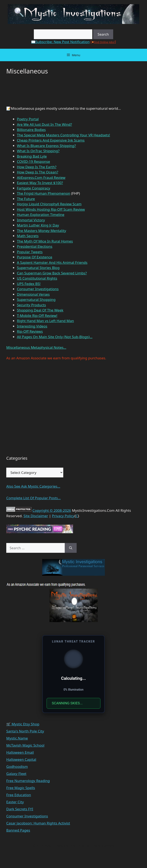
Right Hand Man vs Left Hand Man (45, 321)
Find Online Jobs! (104, 42)
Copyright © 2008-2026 (52, 510)
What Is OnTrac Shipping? (38, 151)
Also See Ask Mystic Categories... (33, 486)
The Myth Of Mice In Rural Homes (45, 241)
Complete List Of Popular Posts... (34, 498)
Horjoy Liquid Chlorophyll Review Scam (49, 204)
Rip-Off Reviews (30, 331)
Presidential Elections (35, 246)
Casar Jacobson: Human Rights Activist (38, 823)
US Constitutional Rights (37, 278)
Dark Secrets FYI (20, 809)
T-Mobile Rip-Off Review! (37, 316)
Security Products (31, 305)
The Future (26, 199)
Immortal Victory (31, 220)
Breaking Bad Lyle (32, 156)
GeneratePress (103, 846)
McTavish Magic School (25, 745)
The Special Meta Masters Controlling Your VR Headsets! (63, 135)
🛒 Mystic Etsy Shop (23, 724)
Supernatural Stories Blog (38, 268)
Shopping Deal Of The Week (40, 310)
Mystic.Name (17, 738)
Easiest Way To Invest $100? (40, 183)
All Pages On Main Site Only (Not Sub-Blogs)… (55, 337)
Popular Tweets (30, 252)
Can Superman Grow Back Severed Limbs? (52, 273)
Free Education (19, 795)
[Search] (71, 548)
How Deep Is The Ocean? (38, 172)
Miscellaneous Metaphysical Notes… (36, 347)
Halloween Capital (21, 759)
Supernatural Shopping (36, 300)
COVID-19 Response (34, 161)
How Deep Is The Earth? (37, 167)
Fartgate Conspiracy (34, 188)
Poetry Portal (28, 119)
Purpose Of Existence (35, 257)
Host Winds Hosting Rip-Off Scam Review (51, 209)
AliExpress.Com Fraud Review (41, 177)
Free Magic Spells (21, 788)
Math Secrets (28, 236)
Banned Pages (18, 830)
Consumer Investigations (38, 289)
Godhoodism (17, 767)
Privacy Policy (63, 516)
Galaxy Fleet (16, 774)
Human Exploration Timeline (41, 215)
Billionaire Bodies (31, 130)
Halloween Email (20, 752)
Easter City (15, 802)
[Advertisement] (40, 92)
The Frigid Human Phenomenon (44, 193)
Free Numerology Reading (28, 781)
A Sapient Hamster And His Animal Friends (52, 262)
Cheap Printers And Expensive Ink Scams (51, 140)
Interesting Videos (32, 326)
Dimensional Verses (33, 294)
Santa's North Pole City (25, 731)
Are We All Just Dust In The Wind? (44, 124)
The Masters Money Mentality (42, 231)
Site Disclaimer (36, 516)
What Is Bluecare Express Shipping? (46, 146)
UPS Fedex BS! (29, 284)
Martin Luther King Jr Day (38, 225)
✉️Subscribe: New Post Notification (60, 42)
